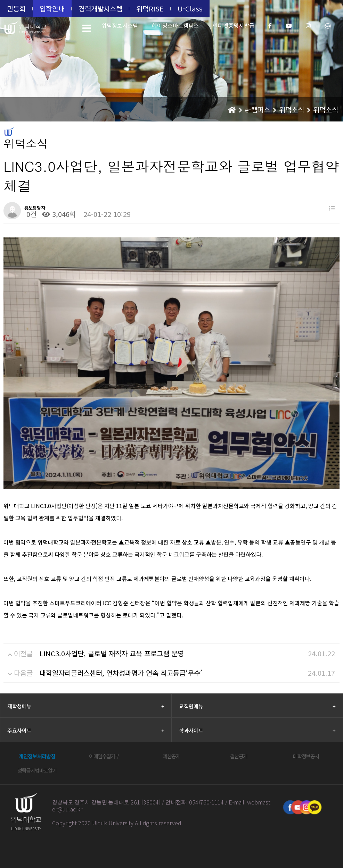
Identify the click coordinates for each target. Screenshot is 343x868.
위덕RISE (150, 9)
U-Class (190, 9)
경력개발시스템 (100, 9)
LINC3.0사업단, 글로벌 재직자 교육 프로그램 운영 (112, 653)
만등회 (16, 9)
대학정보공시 (306, 756)
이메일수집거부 (104, 756)
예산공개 (171, 756)
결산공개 (239, 756)
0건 (30, 214)
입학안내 (52, 9)
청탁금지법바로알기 (37, 770)
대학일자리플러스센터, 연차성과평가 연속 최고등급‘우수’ (121, 673)
